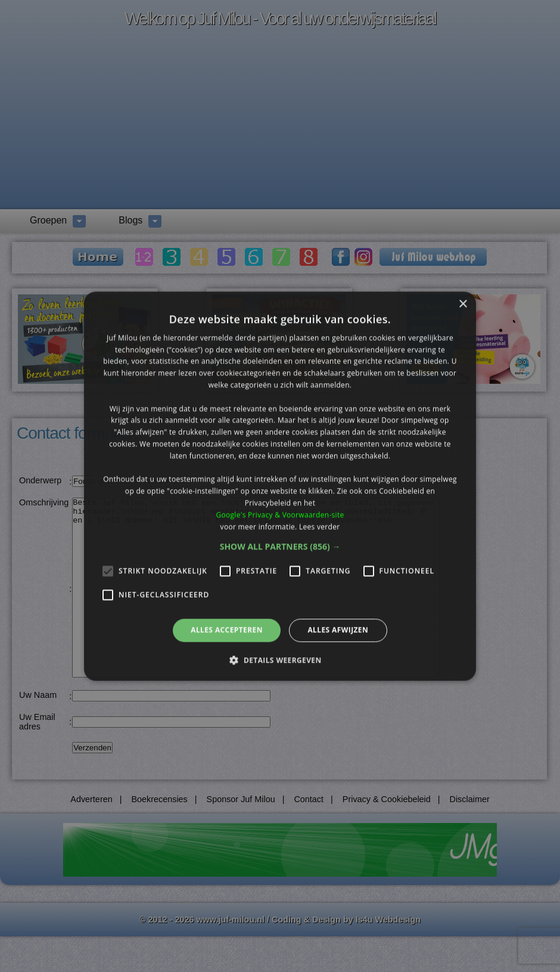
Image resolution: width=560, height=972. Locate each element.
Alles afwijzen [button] (338, 630)
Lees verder (320, 527)
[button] (280, 547)
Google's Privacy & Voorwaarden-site (280, 515)
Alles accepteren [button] (227, 630)
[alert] (280, 486)
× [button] (463, 304)
